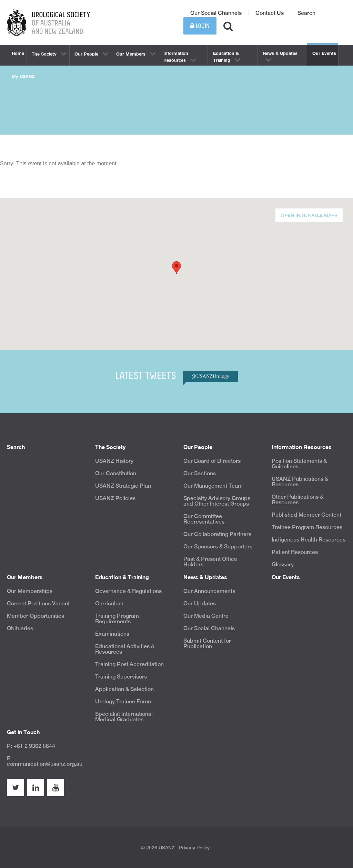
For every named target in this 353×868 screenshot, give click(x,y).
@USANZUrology (210, 376)
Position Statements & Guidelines (299, 464)
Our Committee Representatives (204, 519)
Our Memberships (30, 591)
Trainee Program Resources (307, 527)
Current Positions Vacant (38, 603)
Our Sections (200, 473)
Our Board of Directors (212, 461)
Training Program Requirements (117, 619)
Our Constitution (116, 473)
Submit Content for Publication (207, 643)
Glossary (283, 564)
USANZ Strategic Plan (123, 486)
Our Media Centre (206, 616)
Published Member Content (306, 515)
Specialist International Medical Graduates (124, 717)
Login (200, 26)
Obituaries (20, 628)
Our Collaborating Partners (217, 534)
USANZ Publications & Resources (300, 482)
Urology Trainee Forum (124, 701)
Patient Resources (295, 552)
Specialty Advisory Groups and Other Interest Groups (217, 501)
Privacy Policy (194, 848)
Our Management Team (213, 486)
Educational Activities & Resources (125, 649)
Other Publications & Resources (297, 500)
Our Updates (200, 603)
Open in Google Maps (309, 215)
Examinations (112, 634)
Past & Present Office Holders (210, 562)
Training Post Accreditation (129, 664)
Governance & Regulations (128, 591)
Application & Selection (124, 689)
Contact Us (270, 13)
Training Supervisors (121, 677)
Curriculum (109, 603)
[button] (176, 268)
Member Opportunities (36, 616)
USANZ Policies (115, 498)
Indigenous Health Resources (309, 540)
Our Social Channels (216, 13)
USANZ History (114, 461)
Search (306, 13)
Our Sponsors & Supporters (218, 547)
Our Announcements (209, 591)
